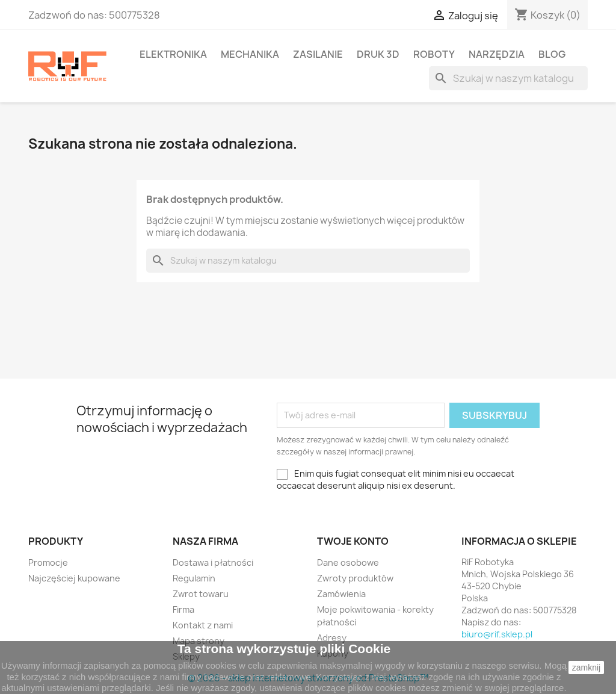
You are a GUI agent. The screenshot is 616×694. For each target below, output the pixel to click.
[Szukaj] (508, 78)
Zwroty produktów (355, 578)
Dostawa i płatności (213, 562)
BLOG (552, 54)
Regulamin (194, 578)
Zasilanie (318, 54)
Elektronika (173, 54)
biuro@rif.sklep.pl (497, 634)
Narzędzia (497, 54)
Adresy (332, 638)
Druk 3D (378, 54)
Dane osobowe (348, 562)
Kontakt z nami (203, 625)
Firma (183, 609)
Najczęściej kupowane (74, 578)
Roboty (434, 54)
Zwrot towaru (201, 594)
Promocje (48, 562)
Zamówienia (341, 594)
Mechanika (250, 54)
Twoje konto (353, 541)
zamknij (586, 668)
